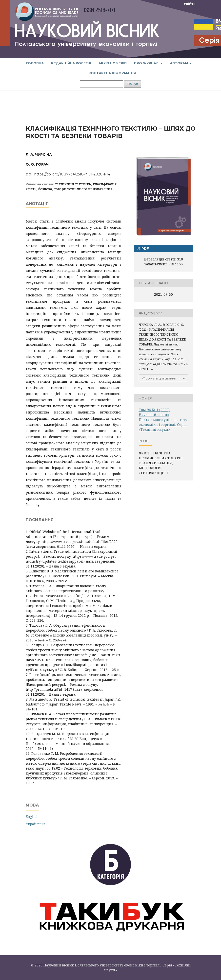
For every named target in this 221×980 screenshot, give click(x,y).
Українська (36, 824)
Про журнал (147, 63)
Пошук (133, 84)
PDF (145, 248)
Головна (35, 63)
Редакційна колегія (71, 63)
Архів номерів (113, 63)
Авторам (179, 63)
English (32, 817)
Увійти (190, 4)
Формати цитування (159, 378)
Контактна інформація (112, 73)
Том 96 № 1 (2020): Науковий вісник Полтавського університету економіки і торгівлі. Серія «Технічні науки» (163, 420)
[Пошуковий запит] (101, 84)
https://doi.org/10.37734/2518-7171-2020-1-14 (72, 174)
